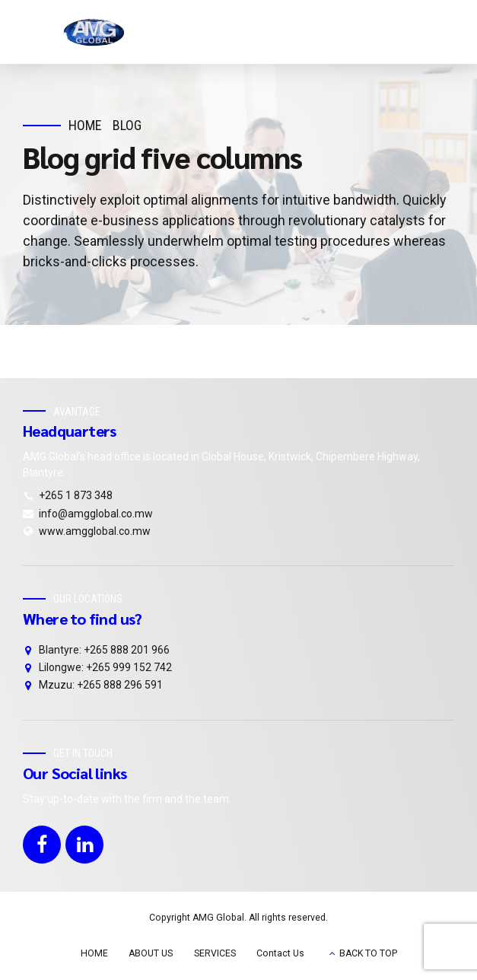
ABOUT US (151, 953)
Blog (127, 125)
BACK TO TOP (368, 953)
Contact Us (280, 953)
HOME (94, 953)
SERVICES (215, 953)
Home (85, 125)
